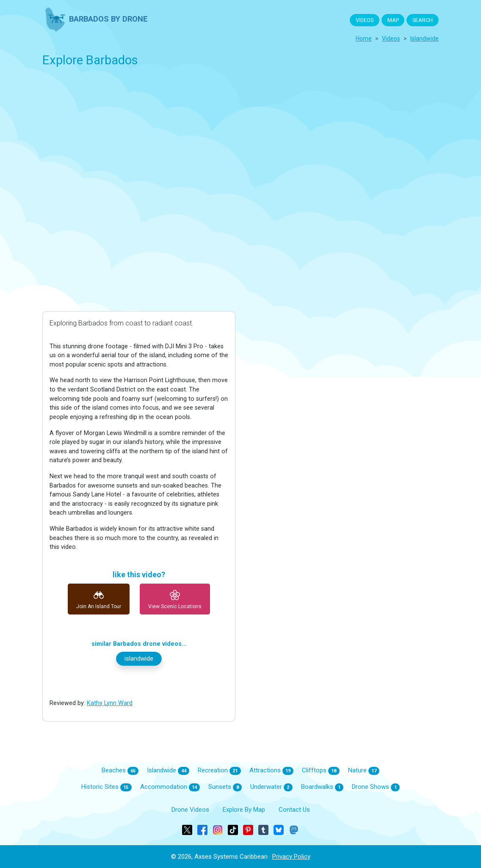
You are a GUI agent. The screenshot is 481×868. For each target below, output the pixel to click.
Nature (364, 771)
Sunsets (225, 787)
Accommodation (170, 787)
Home (364, 39)
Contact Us (294, 810)
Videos (391, 39)
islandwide (424, 39)
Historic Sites (106, 787)
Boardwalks (322, 787)
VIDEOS (365, 20)
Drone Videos (190, 810)
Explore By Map (244, 810)
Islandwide (168, 771)
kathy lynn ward (110, 703)
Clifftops (321, 771)
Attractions (272, 771)
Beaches (120, 771)
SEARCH (423, 20)
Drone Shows (376, 787)
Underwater (271, 787)
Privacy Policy (291, 857)
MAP (393, 20)
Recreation (219, 771)
